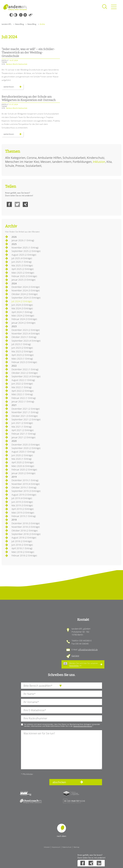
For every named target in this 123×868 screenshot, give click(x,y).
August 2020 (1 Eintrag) (23, 452)
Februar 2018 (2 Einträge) (24, 555)
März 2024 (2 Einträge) (23, 316)
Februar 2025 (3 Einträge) (24, 276)
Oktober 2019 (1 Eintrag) (24, 487)
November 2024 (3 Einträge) (26, 290)
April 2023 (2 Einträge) (23, 355)
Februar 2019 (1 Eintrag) (24, 516)
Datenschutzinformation (83, 726)
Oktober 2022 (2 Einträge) (25, 373)
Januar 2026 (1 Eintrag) (23, 240)
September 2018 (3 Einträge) (26, 534)
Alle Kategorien (15, 158)
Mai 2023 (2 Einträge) (22, 351)
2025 (14, 244)
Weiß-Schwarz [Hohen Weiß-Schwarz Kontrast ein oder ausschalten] (16, 15)
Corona (32, 158)
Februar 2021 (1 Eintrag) (24, 434)
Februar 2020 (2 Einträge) (24, 470)
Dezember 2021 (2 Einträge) (26, 409)
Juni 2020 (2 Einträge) (22, 455)
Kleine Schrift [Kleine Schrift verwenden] (21, 15)
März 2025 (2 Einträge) (23, 273)
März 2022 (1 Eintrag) (22, 394)
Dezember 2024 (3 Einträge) (26, 287)
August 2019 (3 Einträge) (24, 495)
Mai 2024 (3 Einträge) (22, 308)
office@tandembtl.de (88, 650)
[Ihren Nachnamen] (61, 694)
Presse (20, 166)
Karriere (75, 656)
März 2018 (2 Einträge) (23, 552)
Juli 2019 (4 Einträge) (22, 498)
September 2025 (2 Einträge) (26, 251)
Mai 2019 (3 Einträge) (22, 505)
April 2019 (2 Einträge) (23, 509)
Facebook (9, 204)
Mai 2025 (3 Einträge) (22, 265)
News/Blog (19, 24)
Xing (25, 204)
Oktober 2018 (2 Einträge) (25, 531)
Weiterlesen (14, 87)
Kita (109, 162)
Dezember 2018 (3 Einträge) (26, 523)
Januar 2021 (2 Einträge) (23, 437)
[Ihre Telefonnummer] (61, 718)
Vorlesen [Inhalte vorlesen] (31, 15)
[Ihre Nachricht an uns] (61, 750)
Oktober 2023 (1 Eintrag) (24, 337)
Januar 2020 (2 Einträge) (23, 473)
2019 (14, 477)
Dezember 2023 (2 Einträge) (26, 330)
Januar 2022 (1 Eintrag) (23, 402)
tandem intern (62, 162)
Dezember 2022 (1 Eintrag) (25, 369)
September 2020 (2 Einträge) (26, 448)
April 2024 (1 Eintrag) (22, 312)
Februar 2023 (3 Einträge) (24, 362)
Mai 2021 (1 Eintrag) (22, 427)
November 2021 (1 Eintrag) (25, 412)
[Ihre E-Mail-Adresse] (61, 710)
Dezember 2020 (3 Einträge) (26, 445)
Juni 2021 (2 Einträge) (22, 423)
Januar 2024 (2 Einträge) (23, 323)
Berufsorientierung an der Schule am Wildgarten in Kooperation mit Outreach (29, 98)
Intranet (47, 847)
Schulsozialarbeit (74, 158)
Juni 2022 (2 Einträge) (22, 384)
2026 (14, 237)
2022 (14, 366)
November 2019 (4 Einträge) (26, 484)
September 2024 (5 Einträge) (26, 298)
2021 (14, 405)
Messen (46, 162)
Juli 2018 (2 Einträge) (22, 541)
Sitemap (76, 847)
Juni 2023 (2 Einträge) (22, 348)
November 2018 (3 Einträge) (26, 527)
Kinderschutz (96, 158)
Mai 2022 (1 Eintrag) (22, 387)
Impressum (56, 847)
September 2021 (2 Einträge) (26, 419)
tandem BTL (7, 24)
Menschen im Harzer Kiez (22, 162)
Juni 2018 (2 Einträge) (22, 545)
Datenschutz (67, 847)
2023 (14, 326)
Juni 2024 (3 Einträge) (22, 305)
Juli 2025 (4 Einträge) (22, 258)
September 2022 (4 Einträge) (26, 376)
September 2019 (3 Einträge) (26, 491)
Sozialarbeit (33, 166)
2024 (14, 283)
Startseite (15, 7)
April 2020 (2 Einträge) (23, 462)
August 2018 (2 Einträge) (24, 538)
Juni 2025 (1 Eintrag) (22, 262)
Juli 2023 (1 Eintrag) (21, 344)
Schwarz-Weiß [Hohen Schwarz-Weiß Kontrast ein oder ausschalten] (11, 15)
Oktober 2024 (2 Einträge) (25, 294)
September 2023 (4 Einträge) (26, 341)
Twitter (17, 204)
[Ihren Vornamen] (61, 702)
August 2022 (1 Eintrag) (23, 380)
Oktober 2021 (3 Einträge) (25, 416)
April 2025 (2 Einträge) (23, 269)
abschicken (59, 782)
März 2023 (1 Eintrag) (22, 359)
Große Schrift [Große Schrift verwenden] (25, 15)
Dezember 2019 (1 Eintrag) (25, 480)
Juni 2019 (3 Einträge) (22, 502)
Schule (10, 166)
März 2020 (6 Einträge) (23, 466)
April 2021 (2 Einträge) (23, 430)
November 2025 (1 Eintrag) (25, 248)
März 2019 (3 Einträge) (23, 513)
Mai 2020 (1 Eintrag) (22, 459)
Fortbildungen (82, 162)
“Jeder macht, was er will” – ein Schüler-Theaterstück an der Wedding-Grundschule (28, 53)
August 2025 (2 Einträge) (24, 255)
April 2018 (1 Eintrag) (22, 548)
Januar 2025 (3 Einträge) (23, 280)
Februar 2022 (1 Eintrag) (24, 398)
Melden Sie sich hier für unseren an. (84, 664)
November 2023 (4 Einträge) (26, 333)
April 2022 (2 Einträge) (23, 391)
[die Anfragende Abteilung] (61, 686)
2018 (14, 520)
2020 (14, 441)
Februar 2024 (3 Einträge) (24, 319)
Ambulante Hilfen (50, 158)
